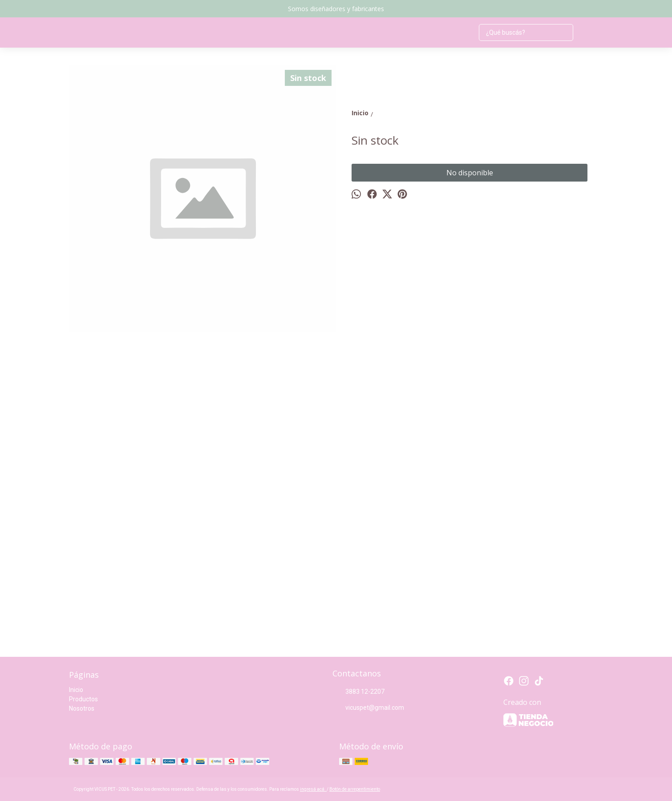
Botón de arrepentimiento (355, 789)
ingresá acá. (313, 789)
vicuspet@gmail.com (368, 708)
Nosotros (82, 708)
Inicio (76, 690)
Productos (83, 699)
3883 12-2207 (358, 692)
